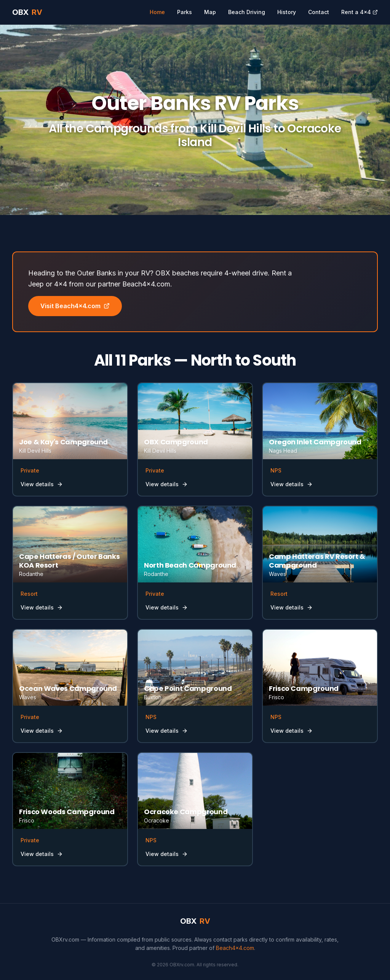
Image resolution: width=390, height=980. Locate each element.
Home (157, 12)
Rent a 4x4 (360, 12)
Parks (185, 12)
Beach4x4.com (235, 948)
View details (42, 484)
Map (210, 12)
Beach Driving (247, 12)
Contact (319, 12)
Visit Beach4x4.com (75, 306)
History (287, 12)
